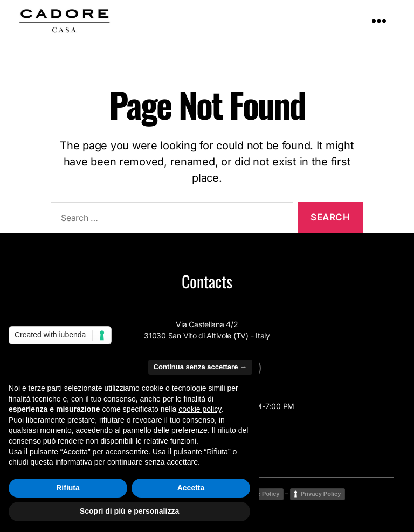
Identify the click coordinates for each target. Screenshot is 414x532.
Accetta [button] (191, 488)
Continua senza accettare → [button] (200, 367)
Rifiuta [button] (68, 488)
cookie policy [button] (200, 409)
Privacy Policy (321, 494)
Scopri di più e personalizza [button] (129, 511)
